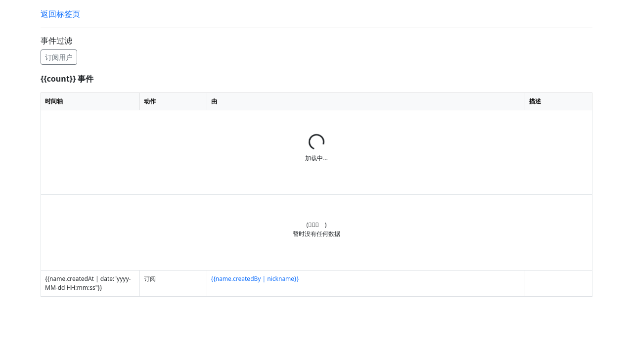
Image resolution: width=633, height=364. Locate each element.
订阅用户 (59, 57)
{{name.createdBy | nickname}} (255, 279)
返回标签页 (60, 14)
